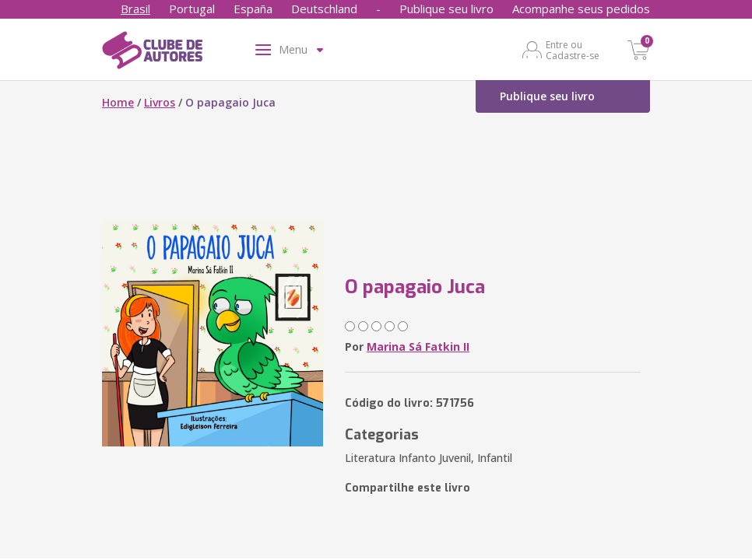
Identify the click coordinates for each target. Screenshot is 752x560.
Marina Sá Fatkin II (418, 346)
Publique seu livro (446, 9)
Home (118, 102)
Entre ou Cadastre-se (573, 50)
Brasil (135, 9)
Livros (160, 102)
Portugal (192, 9)
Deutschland (324, 9)
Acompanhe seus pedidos (581, 9)
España (253, 9)
